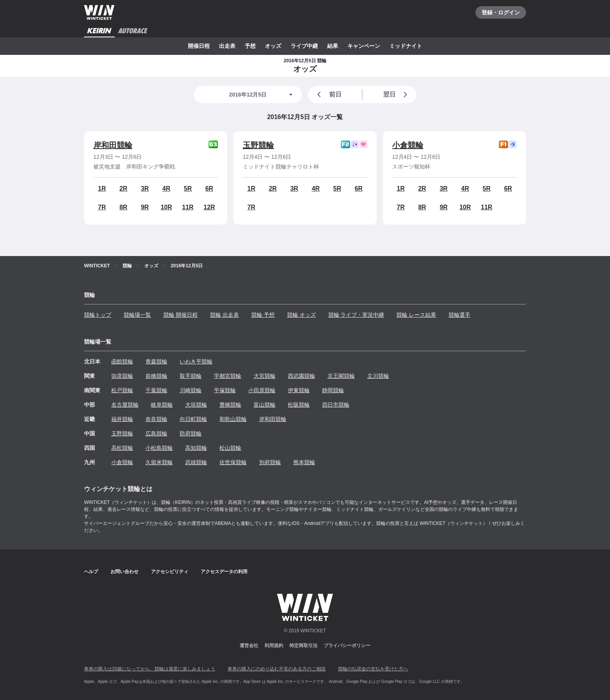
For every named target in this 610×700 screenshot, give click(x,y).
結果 (333, 46)
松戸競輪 (122, 390)
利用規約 (274, 646)
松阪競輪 (299, 405)
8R (123, 207)
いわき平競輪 (196, 361)
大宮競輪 (265, 376)
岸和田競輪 (113, 145)
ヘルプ (91, 572)
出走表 (227, 46)
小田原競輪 (262, 390)
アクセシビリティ (170, 572)
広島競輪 (156, 433)
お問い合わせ (124, 572)
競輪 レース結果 (416, 315)
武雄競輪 (196, 462)
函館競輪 (122, 361)
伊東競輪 (299, 390)
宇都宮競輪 (228, 376)
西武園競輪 (301, 376)
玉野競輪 (258, 145)
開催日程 (199, 46)
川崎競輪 (191, 390)
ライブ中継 (304, 46)
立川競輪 (378, 376)
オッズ (273, 46)
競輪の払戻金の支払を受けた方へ (373, 669)
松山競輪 (230, 448)
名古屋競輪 (125, 405)
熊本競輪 (304, 462)
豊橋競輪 (230, 405)
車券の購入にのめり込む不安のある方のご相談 (277, 669)
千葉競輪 (156, 390)
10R (166, 207)
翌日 (397, 95)
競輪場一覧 (137, 315)
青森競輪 (156, 361)
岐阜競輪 (162, 405)
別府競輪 (270, 462)
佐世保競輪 (233, 462)
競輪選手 (459, 315)
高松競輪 (122, 448)
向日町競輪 (193, 419)
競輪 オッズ (301, 315)
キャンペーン (364, 46)
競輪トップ (98, 315)
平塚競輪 (225, 390)
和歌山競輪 (233, 419)
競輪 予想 (263, 315)
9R (145, 207)
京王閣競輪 (341, 376)
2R (123, 189)
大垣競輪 (196, 405)
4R (166, 189)
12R (209, 207)
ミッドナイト (406, 46)
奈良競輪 (156, 419)
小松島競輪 (159, 448)
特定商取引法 (303, 646)
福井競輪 (122, 419)
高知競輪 (196, 448)
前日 (328, 95)
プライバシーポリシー (347, 646)
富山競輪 (265, 405)
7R (102, 207)
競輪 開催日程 (181, 315)
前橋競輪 (156, 376)
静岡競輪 (333, 390)
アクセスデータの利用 (224, 572)
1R (102, 189)
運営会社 (249, 646)
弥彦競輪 (122, 376)
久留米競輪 (159, 462)
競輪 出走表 (224, 315)
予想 (250, 46)
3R (145, 189)
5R (188, 189)
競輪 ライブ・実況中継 (356, 315)
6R (209, 189)
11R (188, 207)
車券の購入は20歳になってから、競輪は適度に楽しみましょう (150, 669)
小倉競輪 (408, 145)
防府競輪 (191, 433)
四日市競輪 (336, 405)
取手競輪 (191, 376)
